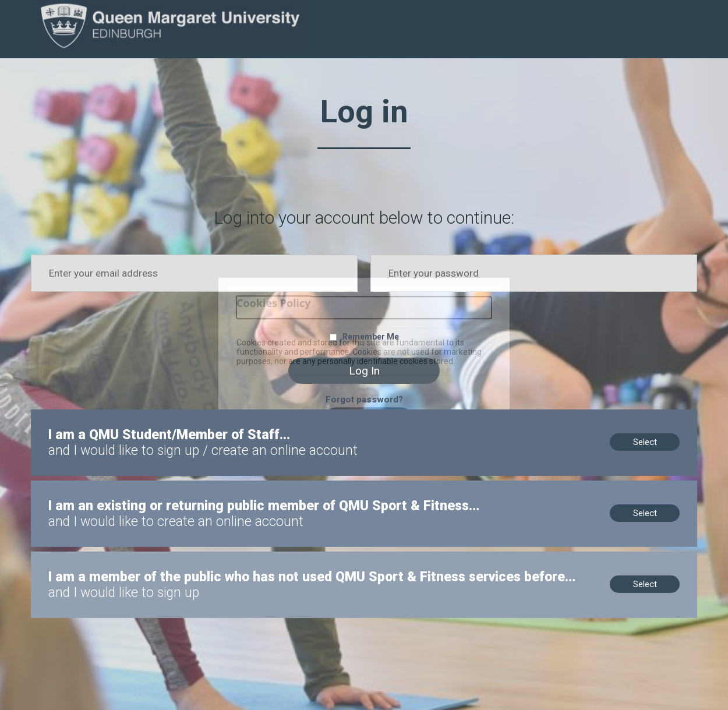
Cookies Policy (274, 303)
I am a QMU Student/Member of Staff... (106, 415)
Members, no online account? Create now (112, 486)
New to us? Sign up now (78, 557)
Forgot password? (364, 400)
